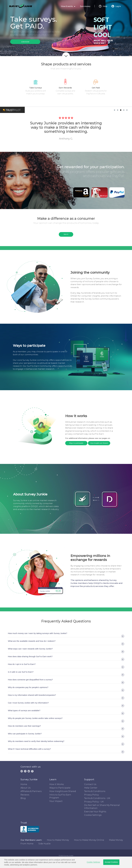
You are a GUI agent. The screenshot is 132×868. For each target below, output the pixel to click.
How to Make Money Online (89, 840)
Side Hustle (44, 844)
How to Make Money (58, 840)
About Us (25, 788)
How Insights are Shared (99, 443)
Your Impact (56, 801)
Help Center (91, 788)
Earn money (87, 6)
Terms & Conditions (95, 791)
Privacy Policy (91, 795)
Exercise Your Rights (95, 812)
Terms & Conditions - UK (97, 798)
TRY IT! (66, 234)
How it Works (57, 784)
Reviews (25, 795)
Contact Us (90, 784)
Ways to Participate (60, 788)
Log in (116, 6)
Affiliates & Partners (31, 791)
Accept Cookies (111, 862)
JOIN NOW (25, 42)
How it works (68, 6)
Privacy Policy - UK (94, 802)
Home (24, 784)
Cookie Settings (93, 815)
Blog (23, 798)
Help (103, 6)
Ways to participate (76, 443)
